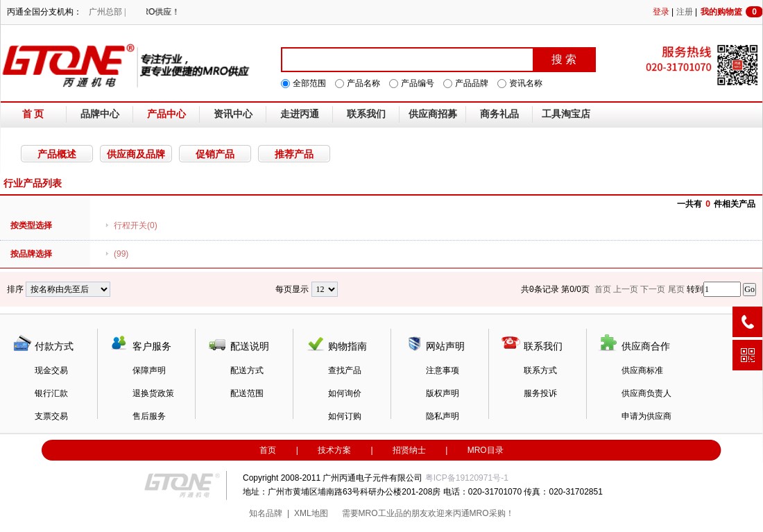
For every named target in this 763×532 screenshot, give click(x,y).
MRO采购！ (492, 513)
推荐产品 (294, 154)
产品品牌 (472, 83)
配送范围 (247, 393)
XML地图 (311, 513)
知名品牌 (266, 513)
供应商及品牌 (136, 154)
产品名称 (363, 83)
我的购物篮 (732, 12)
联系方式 (540, 370)
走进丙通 (300, 114)
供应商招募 (433, 114)
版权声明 (443, 393)
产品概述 (57, 154)
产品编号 (418, 83)
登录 (661, 12)
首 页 (33, 114)
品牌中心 (100, 114)
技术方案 (334, 450)
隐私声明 (443, 416)
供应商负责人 (646, 393)
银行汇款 (51, 393)
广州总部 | (107, 12)
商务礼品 (499, 114)
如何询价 (345, 393)
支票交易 (51, 416)
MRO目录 (486, 450)
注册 (685, 12)
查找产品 (345, 370)
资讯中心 (233, 114)
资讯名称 (526, 83)
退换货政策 (153, 393)
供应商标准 (642, 370)
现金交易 (51, 370)
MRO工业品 (381, 513)
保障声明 (149, 370)
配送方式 (247, 370)
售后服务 (149, 416)
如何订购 (345, 416)
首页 (268, 450)
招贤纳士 (409, 450)
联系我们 (366, 114)
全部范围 (309, 83)
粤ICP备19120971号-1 (467, 478)
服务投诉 (540, 393)
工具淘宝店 (566, 114)
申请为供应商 (646, 416)
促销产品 (215, 154)
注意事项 (443, 370)
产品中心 (166, 114)
